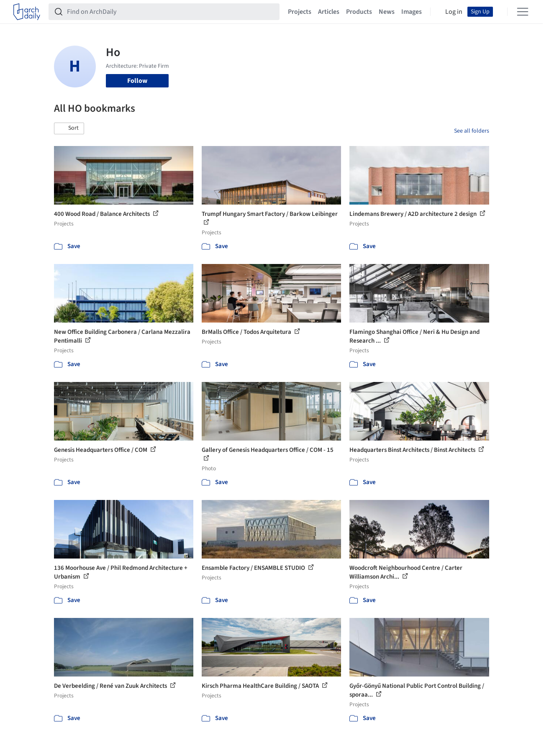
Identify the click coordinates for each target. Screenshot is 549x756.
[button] (69, 128)
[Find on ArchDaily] (171, 12)
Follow (137, 81)
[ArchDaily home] (27, 12)
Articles (329, 12)
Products (359, 12)
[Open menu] (523, 12)
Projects (300, 12)
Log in (454, 12)
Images (412, 12)
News (387, 12)
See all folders (472, 131)
